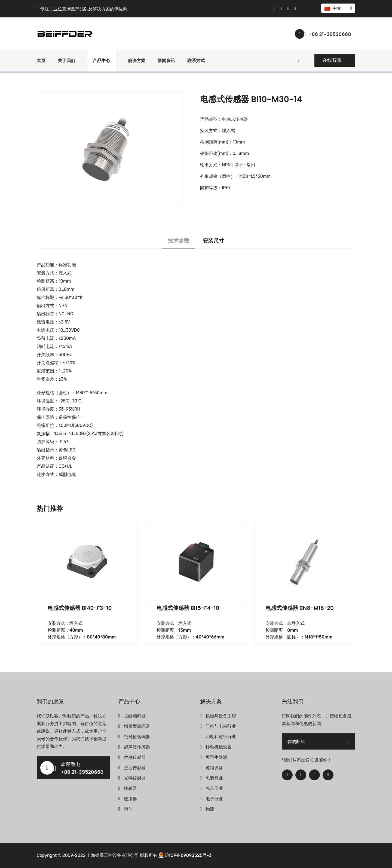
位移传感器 (135, 757)
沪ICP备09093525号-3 (188, 855)
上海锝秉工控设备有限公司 (113, 855)
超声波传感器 (137, 747)
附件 (128, 809)
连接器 (130, 799)
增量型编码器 (137, 726)
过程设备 (214, 768)
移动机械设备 (219, 747)
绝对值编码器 (137, 737)
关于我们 (66, 61)
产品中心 (102, 61)
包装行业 (214, 778)
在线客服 (335, 60)
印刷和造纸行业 (221, 737)
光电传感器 (135, 778)
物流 (210, 809)
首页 (41, 61)
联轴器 (130, 788)
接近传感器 (135, 768)
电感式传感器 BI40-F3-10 (80, 608)
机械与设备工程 (221, 716)
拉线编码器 (135, 716)
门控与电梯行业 (221, 726)
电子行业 (214, 799)
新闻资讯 (166, 61)
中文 (338, 8)
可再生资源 (216, 757)
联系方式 (196, 61)
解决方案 (137, 61)
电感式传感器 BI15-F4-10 (188, 608)
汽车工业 (214, 788)
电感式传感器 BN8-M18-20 (300, 608)
